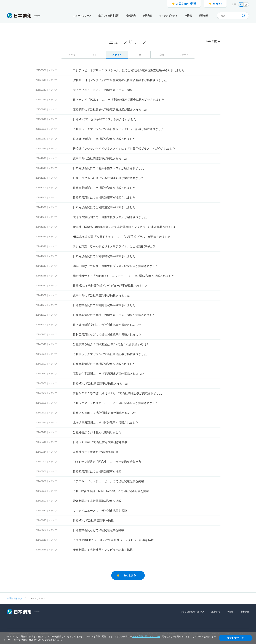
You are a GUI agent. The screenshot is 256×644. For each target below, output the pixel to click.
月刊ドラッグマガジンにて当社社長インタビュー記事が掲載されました (118, 129)
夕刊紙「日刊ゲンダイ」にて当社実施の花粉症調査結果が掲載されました (120, 80)
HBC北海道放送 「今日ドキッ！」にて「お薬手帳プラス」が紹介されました (122, 237)
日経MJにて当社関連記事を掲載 (93, 520)
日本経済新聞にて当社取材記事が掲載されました (104, 256)
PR (139, 55)
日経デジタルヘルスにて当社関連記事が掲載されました (108, 178)
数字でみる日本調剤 (109, 16)
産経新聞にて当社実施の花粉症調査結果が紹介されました (110, 109)
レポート (184, 55)
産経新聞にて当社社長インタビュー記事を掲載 (103, 550)
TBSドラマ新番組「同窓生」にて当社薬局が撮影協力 (107, 462)
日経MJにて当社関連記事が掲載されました (100, 383)
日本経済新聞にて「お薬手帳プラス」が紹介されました (108, 168)
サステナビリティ (168, 16)
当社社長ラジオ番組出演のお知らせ (96, 452)
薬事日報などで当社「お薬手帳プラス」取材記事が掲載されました (116, 266)
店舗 (162, 55)
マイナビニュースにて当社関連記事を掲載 (100, 511)
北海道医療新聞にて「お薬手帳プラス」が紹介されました (110, 217)
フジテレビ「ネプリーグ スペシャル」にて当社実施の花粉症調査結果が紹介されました (129, 70)
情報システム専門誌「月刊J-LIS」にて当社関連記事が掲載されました (117, 393)
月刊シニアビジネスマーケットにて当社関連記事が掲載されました (116, 403)
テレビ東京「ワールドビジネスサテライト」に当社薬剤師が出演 (114, 246)
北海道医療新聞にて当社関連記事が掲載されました (106, 423)
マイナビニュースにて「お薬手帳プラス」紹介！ (104, 90)
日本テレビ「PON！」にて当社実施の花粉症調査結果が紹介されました (119, 100)
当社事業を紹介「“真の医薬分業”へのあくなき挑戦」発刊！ (111, 344)
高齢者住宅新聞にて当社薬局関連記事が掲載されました (108, 374)
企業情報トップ (15, 598)
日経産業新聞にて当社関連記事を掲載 (97, 472)
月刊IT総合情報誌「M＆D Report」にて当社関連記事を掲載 (111, 491)
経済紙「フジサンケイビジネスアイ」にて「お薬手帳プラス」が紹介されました (124, 149)
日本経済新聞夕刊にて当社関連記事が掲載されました (107, 325)
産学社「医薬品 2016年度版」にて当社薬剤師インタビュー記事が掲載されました (125, 227)
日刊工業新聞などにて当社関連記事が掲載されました (107, 335)
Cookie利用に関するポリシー (146, 637)
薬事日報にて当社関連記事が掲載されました (101, 295)
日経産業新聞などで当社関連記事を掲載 (98, 530)
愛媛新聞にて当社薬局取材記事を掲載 (97, 501)
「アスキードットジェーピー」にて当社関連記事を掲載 (108, 481)
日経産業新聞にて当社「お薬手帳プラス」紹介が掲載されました (114, 315)
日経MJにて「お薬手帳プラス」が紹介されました (105, 119)
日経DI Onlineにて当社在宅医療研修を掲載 (100, 442)
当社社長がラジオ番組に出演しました (97, 432)
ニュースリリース (82, 16)
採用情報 (203, 16)
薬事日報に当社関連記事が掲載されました (100, 158)
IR (94, 55)
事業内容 (147, 16)
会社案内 (131, 16)
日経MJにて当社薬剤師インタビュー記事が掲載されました (110, 286)
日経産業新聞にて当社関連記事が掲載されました (104, 188)
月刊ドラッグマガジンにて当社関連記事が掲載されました (110, 354)
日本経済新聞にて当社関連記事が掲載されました (104, 139)
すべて (72, 55)
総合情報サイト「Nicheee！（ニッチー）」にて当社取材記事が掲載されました (124, 276)
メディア (117, 55)
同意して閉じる (236, 638)
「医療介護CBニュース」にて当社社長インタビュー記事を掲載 (113, 540)
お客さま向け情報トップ (192, 612)
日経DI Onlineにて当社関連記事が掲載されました (104, 413)
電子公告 (245, 612)
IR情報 (188, 16)
